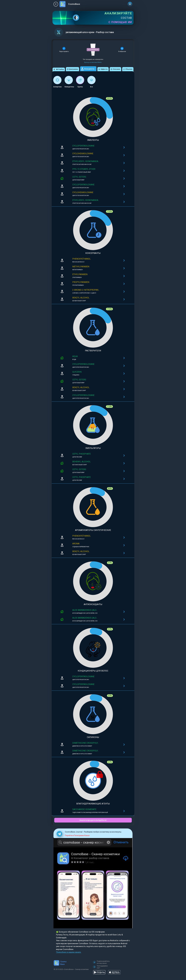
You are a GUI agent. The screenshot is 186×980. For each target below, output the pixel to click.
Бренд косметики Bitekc (93, 62)
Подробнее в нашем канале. (69, 952)
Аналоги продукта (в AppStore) (93, 820)
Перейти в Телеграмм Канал (77, 835)
